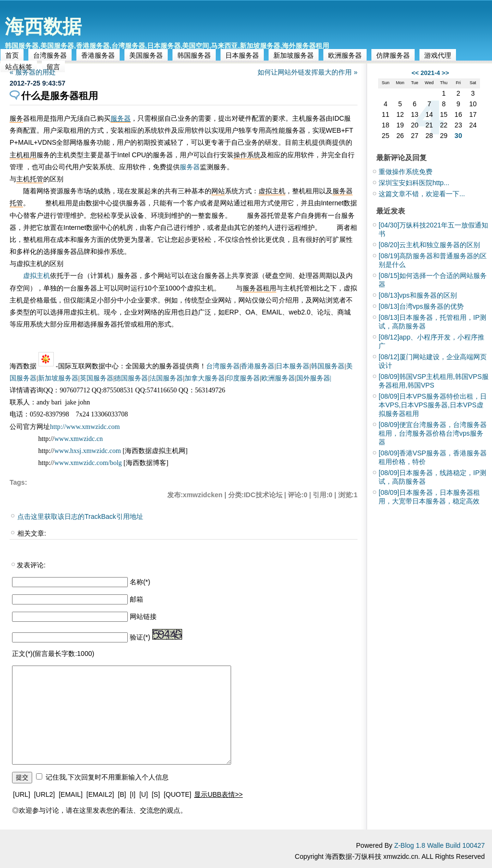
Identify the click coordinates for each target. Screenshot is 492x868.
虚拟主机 (37, 276)
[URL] (22, 794)
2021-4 (430, 73)
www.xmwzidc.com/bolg (88, 463)
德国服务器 (131, 378)
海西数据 (43, 26)
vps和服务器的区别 (418, 295)
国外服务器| (314, 378)
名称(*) (140, 582)
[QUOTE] (178, 794)
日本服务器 (242, 55)
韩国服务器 (194, 55)
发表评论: (31, 565)
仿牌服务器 (393, 55)
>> (445, 73)
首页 (12, 55)
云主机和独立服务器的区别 (429, 245)
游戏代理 (438, 55)
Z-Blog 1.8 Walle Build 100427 (439, 845)
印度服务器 (243, 378)
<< (415, 73)
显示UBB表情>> (218, 794)
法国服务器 (166, 378)
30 (458, 136)
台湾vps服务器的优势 (421, 306)
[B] (122, 794)
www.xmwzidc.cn (79, 439)
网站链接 (143, 616)
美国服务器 (146, 55)
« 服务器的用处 (33, 72)
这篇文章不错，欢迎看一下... (422, 194)
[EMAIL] (71, 794)
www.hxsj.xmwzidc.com (88, 451)
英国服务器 (97, 378)
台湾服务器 (50, 55)
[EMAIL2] (100, 794)
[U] (144, 794)
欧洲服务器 (345, 55)
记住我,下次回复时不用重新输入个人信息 (107, 777)
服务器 (121, 118)
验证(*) (140, 637)
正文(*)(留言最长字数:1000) (53, 654)
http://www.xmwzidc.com (85, 427)
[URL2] (45, 794)
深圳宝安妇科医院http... (414, 183)
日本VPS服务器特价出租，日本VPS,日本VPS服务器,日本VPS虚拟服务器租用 (433, 405)
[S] (156, 794)
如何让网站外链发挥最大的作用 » (307, 72)
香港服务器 (98, 55)
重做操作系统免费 (406, 172)
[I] (133, 794)
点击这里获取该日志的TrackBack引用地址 (80, 516)
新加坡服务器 (294, 55)
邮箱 (136, 599)
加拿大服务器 (205, 378)
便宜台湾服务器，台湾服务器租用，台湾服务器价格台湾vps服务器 (433, 433)
